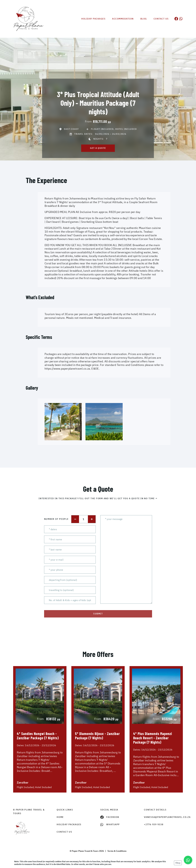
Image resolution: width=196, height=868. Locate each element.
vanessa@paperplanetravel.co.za (163, 817)
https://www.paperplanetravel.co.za (67, 369)
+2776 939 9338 (154, 824)
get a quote (98, 148)
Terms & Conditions (117, 851)
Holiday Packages (93, 19)
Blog (144, 19)
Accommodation (123, 19)
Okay (178, 863)
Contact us (161, 19)
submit (98, 614)
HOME (60, 817)
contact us (64, 832)
